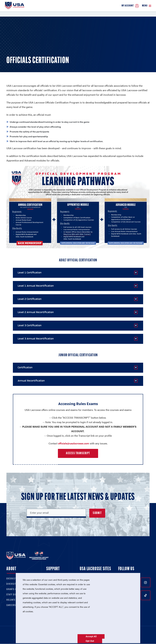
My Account (130, 6)
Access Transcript (78, 453)
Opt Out (90, 641)
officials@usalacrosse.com (74, 443)
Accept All (91, 636)
